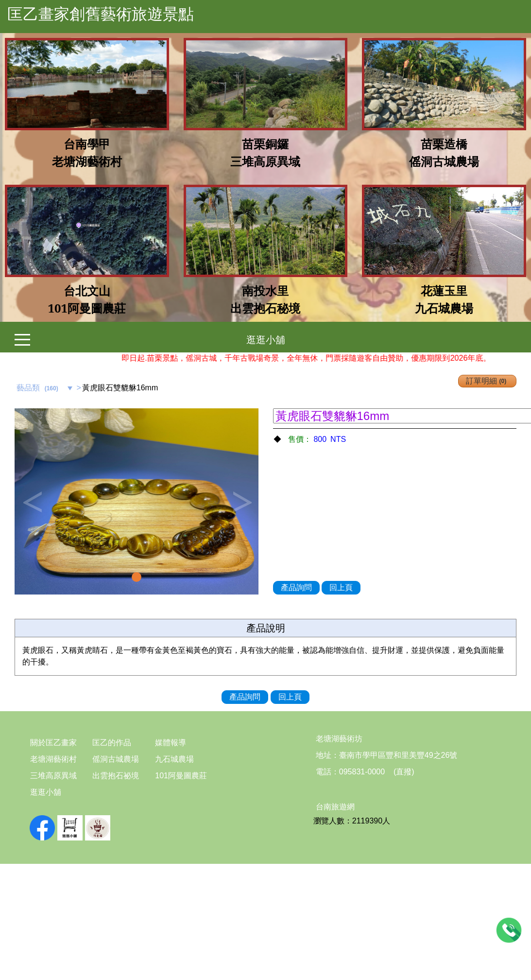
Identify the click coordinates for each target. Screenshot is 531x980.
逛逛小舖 (266, 340)
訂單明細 (487, 381)
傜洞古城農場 (116, 759)
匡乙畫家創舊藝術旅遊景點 (101, 14)
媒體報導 (171, 743)
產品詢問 (296, 587)
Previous (32, 502)
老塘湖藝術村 (53, 759)
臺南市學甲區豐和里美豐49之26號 (398, 755)
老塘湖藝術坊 (339, 739)
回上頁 (341, 587)
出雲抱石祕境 (116, 776)
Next (241, 502)
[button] (33, 501)
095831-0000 (362, 772)
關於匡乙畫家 (53, 743)
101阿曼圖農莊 (181, 776)
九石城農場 (174, 759)
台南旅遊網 (335, 807)
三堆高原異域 (53, 776)
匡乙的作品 (112, 743)
